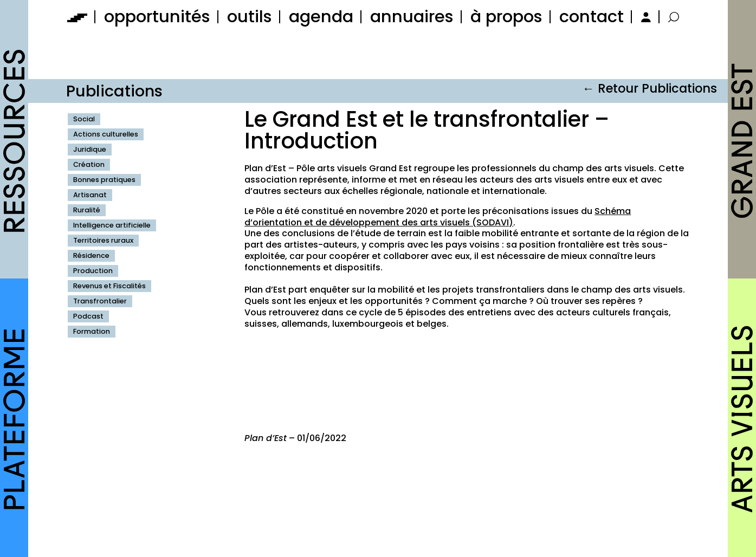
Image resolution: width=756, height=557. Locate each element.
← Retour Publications (649, 88)
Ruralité (87, 210)
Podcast (88, 316)
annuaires (412, 17)
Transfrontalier (100, 301)
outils (250, 17)
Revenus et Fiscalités (109, 286)
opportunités (157, 17)
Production (93, 271)
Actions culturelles (106, 134)
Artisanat (90, 195)
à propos (506, 17)
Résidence (91, 255)
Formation (92, 331)
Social (84, 119)
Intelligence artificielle (112, 225)
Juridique (90, 149)
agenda (321, 17)
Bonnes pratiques (104, 180)
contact (592, 17)
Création (89, 164)
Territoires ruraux (103, 240)
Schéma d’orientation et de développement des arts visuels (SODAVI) (438, 217)
